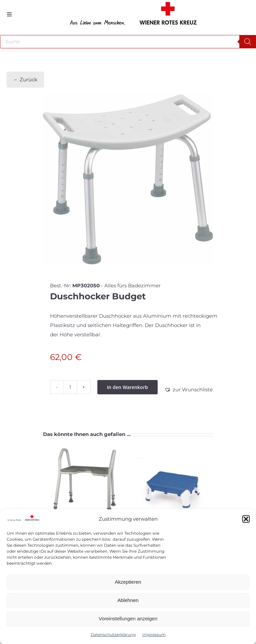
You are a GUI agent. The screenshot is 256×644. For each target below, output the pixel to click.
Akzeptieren (128, 582)
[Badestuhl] (84, 487)
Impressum (154, 634)
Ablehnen (128, 600)
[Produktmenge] (70, 387)
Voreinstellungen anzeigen (128, 618)
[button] (246, 519)
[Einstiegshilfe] (172, 487)
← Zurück (25, 79)
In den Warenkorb (127, 387)
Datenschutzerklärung (113, 634)
